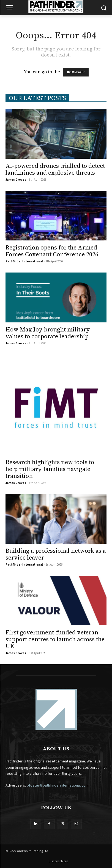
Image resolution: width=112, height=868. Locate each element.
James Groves (16, 180)
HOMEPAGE (76, 72)
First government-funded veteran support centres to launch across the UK (55, 639)
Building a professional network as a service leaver (56, 554)
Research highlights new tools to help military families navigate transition (50, 469)
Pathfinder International (24, 261)
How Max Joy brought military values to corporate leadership (48, 333)
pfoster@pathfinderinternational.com (58, 785)
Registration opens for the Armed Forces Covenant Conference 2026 (52, 251)
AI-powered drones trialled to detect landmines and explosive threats (55, 169)
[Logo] (56, 7)
